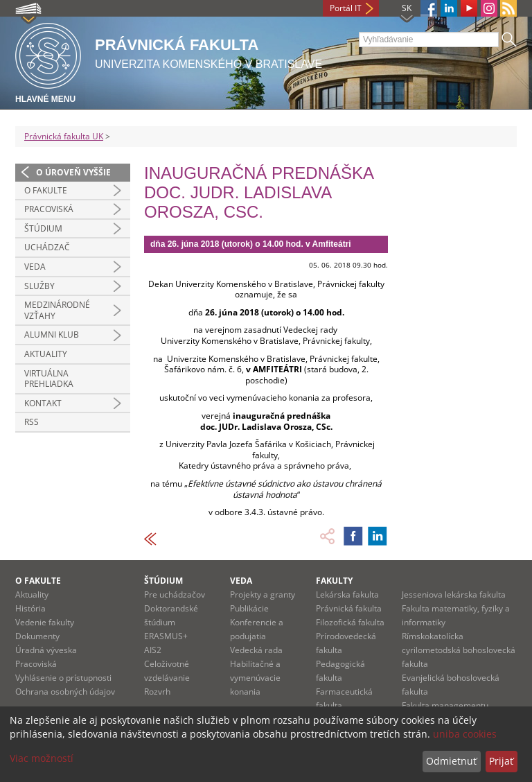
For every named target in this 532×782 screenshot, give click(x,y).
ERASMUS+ (166, 636)
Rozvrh (157, 692)
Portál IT (346, 8)
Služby (39, 286)
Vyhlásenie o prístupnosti (63, 678)
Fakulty (334, 581)
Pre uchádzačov (175, 594)
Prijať (501, 761)
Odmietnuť (451, 761)
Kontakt (43, 403)
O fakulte (46, 190)
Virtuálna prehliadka (49, 379)
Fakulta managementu (445, 705)
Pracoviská (49, 209)
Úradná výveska (46, 650)
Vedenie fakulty (45, 622)
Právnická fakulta (349, 608)
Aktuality (46, 354)
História (30, 608)
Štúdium (43, 228)
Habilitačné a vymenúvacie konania (255, 678)
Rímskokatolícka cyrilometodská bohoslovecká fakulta (459, 650)
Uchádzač (47, 247)
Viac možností (42, 758)
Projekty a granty (263, 594)
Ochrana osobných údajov (65, 692)
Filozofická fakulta (350, 622)
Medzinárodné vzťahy (57, 310)
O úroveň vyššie (73, 172)
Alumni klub (52, 334)
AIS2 (153, 650)
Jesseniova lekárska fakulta (454, 594)
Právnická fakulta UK (64, 136)
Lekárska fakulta (347, 594)
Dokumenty (37, 636)
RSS (32, 422)
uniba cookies (465, 734)
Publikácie (249, 608)
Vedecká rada (256, 650)
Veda (35, 267)
